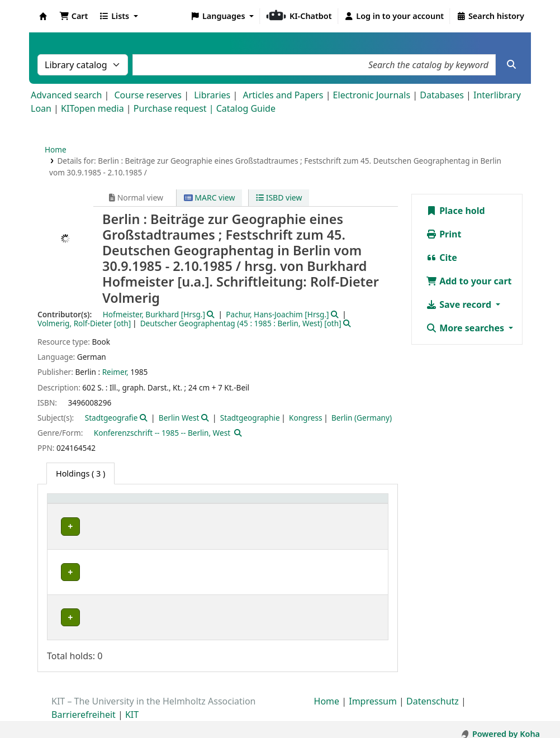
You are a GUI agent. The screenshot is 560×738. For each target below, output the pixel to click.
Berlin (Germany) (362, 418)
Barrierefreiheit (84, 706)
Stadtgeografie (111, 418)
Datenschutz (433, 693)
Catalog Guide (246, 108)
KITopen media (92, 108)
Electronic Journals (372, 95)
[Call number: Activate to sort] (236, 511)
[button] (73, 16)
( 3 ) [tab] (80, 473)
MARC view (210, 197)
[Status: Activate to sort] (328, 511)
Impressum (373, 693)
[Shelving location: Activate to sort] (165, 511)
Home (56, 149)
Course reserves (148, 95)
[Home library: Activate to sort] (87, 511)
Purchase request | (175, 108)
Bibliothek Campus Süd (76, 612)
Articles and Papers (283, 95)
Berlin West (179, 418)
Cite (442, 258)
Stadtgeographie (250, 418)
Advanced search (66, 95)
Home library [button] (78, 516)
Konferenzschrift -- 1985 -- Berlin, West (162, 433)
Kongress (305, 418)
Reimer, (115, 372)
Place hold (455, 211)
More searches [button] (466, 328)
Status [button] (286, 516)
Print (443, 234)
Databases (442, 95)
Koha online (43, 16)
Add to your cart (469, 281)
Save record (460, 304)
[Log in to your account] (394, 16)
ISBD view (279, 197)
